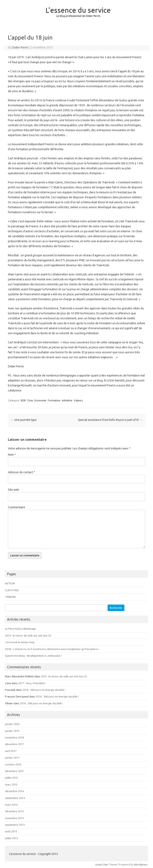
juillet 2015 (11, 778)
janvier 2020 (12, 724)
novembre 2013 (14, 818)
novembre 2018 (14, 737)
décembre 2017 (14, 744)
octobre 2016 (13, 764)
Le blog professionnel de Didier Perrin (78, 16)
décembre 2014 (14, 791)
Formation (54, 400)
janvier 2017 (12, 758)
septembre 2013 (15, 825)
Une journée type (24, 420)
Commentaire (17, 507)
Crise (30, 400)
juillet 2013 (11, 838)
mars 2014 (11, 805)
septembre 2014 (15, 798)
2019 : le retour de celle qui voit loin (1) (28, 636)
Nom (12, 455)
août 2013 (11, 831)
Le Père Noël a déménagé (20, 629)
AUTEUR (10, 583)
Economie (40, 400)
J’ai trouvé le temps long (20, 642)
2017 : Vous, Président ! (32, 683)
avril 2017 (11, 751)
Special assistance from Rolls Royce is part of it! (110, 420)
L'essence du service (78, 10)
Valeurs (78, 400)
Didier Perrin (20, 47)
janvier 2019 (12, 731)
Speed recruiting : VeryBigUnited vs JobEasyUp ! (33, 656)
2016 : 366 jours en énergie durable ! (44, 690)
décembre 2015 (14, 771)
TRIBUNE (10, 597)
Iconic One (102, 864)
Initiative (67, 400)
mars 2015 (11, 784)
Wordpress (141, 864)
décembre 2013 (14, 811)
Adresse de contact (22, 472)
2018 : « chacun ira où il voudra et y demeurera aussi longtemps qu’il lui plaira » (52, 649)
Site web (14, 490)
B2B (23, 400)
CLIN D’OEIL (12, 590)
